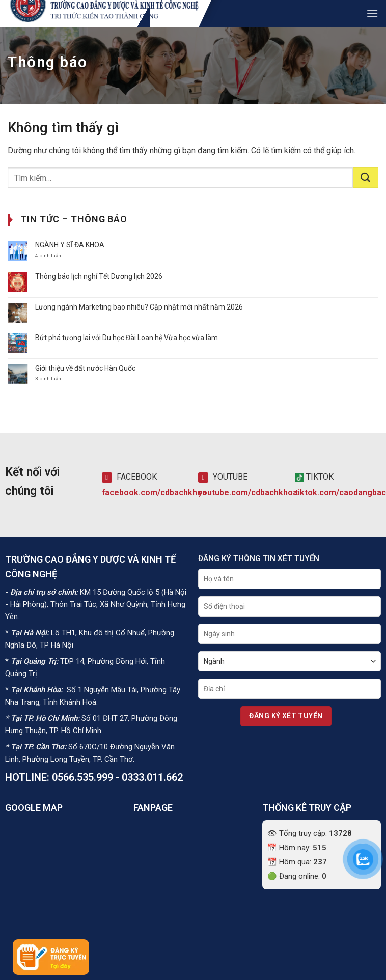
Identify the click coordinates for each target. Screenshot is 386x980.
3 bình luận (54, 379)
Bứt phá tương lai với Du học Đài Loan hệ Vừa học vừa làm (127, 338)
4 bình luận (57, 256)
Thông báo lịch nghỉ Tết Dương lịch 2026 (99, 276)
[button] (372, 13)
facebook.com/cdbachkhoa (154, 493)
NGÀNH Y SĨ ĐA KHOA (70, 245)
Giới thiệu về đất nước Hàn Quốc (85, 368)
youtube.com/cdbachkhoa (248, 493)
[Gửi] (366, 178)
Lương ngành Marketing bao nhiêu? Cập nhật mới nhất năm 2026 (139, 307)
